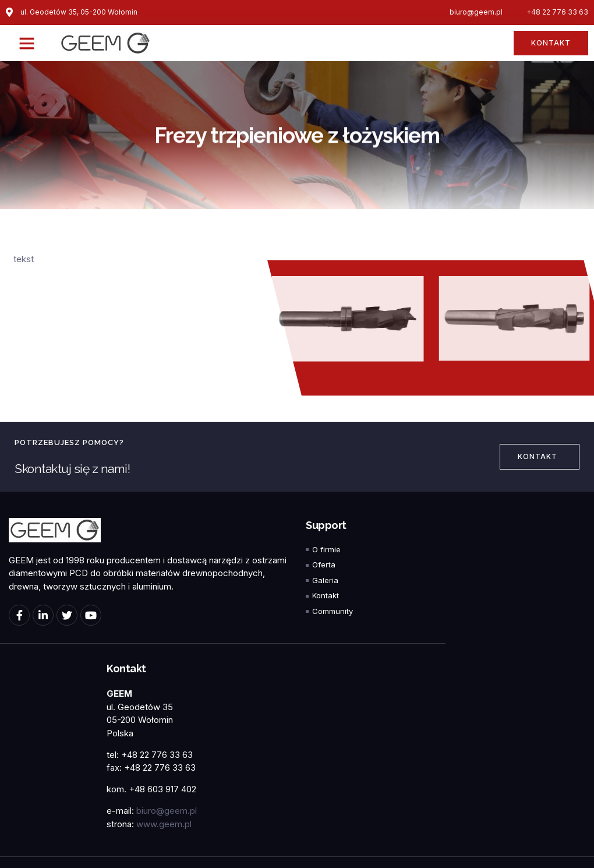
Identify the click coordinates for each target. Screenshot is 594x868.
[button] (27, 43)
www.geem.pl (164, 824)
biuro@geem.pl (167, 811)
